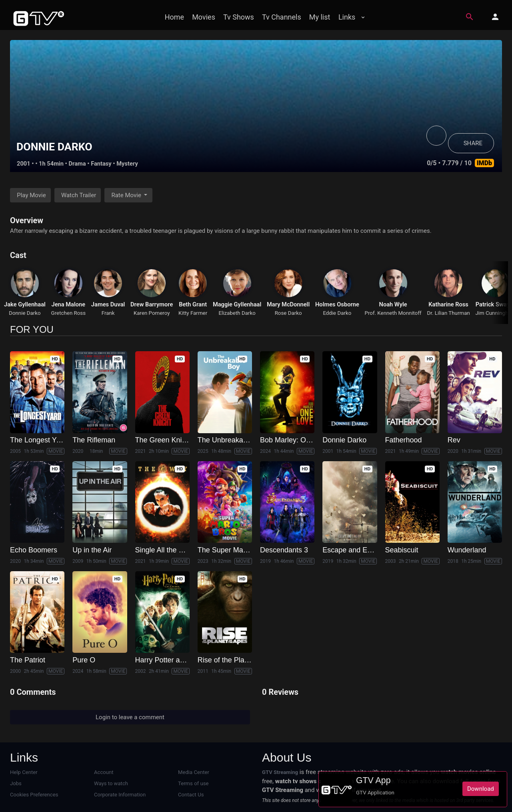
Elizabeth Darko (237, 313)
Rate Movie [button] (127, 195)
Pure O (84, 660)
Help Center (24, 772)
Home (174, 17)
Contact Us (191, 795)
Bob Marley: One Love (296, 440)
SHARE (473, 143)
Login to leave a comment (130, 717)
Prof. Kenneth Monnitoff (393, 313)
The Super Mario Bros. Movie (244, 550)
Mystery (127, 164)
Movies (204, 17)
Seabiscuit (402, 550)
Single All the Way (164, 550)
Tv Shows (239, 17)
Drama (77, 164)
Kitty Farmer (193, 313)
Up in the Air (92, 550)
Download (481, 789)
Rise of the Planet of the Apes (245, 660)
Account (104, 772)
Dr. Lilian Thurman (448, 313)
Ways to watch (111, 783)
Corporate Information (120, 795)
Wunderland (467, 550)
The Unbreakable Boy (232, 440)
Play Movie (31, 195)
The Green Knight (164, 440)
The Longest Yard (38, 440)
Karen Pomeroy (152, 313)
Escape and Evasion (355, 550)
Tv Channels (282, 17)
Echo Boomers (34, 550)
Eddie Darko (337, 313)
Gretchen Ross (69, 313)
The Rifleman (94, 440)
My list (320, 17)
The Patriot (28, 660)
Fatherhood (404, 440)
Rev (454, 440)
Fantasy (101, 164)
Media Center (194, 772)
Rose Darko (288, 313)
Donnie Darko (25, 313)
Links (347, 17)
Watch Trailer (79, 195)
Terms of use (193, 783)
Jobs (16, 783)
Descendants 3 (284, 550)
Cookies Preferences (34, 795)
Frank (108, 313)
